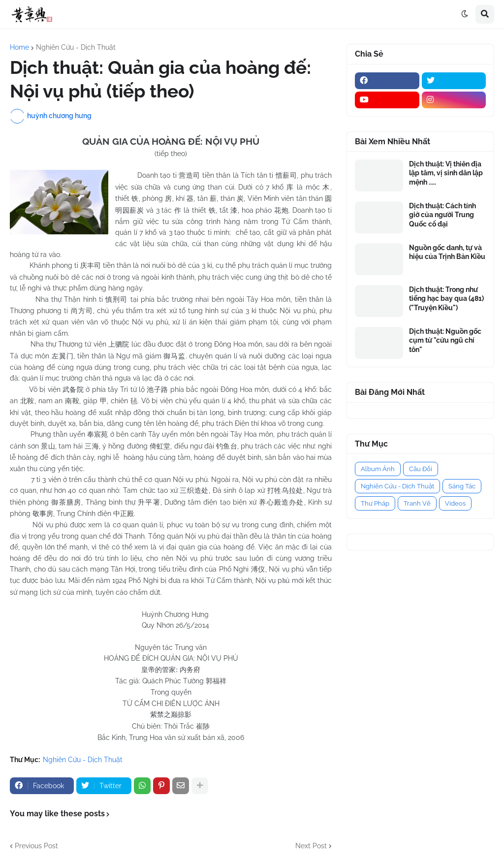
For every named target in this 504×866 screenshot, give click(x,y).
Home (19, 47)
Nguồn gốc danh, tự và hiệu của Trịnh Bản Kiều (447, 252)
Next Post (311, 846)
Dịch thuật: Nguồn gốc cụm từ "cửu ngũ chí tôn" (445, 340)
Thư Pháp (375, 503)
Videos (455, 503)
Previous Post (36, 846)
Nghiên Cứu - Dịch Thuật (76, 47)
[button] (465, 14)
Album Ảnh (378, 469)
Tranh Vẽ (417, 503)
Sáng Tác (462, 486)
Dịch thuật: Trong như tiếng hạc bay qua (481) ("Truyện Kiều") (446, 298)
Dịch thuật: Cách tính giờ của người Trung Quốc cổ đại (442, 215)
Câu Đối (421, 469)
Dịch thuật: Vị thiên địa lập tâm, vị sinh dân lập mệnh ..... (446, 173)
